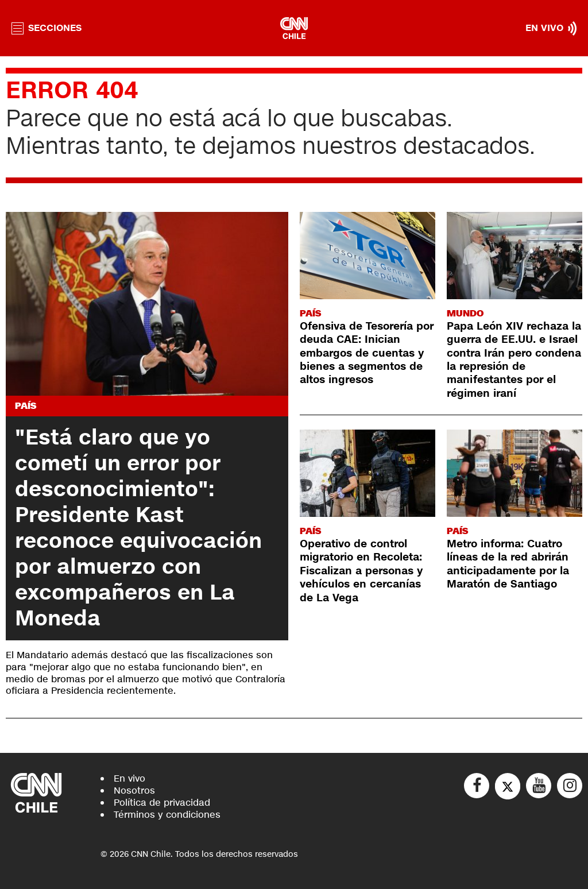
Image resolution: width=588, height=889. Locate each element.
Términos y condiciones (167, 815)
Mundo (465, 313)
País (26, 406)
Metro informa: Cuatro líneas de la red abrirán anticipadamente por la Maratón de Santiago (508, 564)
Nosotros (134, 791)
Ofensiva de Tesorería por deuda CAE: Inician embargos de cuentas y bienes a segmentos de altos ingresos (367, 353)
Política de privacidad (162, 803)
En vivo (129, 778)
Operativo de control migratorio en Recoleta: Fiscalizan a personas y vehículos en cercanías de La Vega (361, 571)
